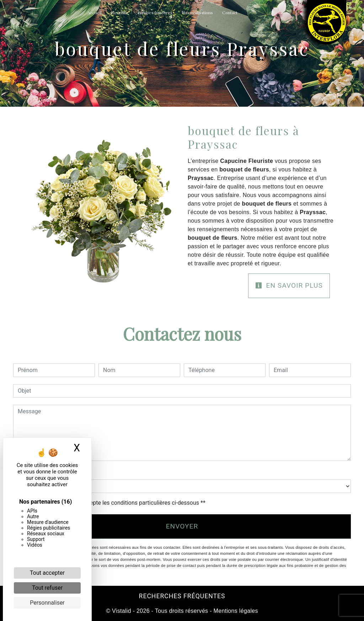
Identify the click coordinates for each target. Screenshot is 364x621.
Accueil (95, 12)
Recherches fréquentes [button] (182, 596)
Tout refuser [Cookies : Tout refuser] (47, 588)
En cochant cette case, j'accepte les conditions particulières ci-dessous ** (113, 503)
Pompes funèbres (155, 12)
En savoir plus (289, 285)
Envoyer (182, 526)
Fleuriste (120, 12)
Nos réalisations (197, 12)
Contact (230, 12)
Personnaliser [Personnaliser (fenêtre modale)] (47, 603)
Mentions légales (235, 611)
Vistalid (122, 611)
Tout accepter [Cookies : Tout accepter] (47, 573)
